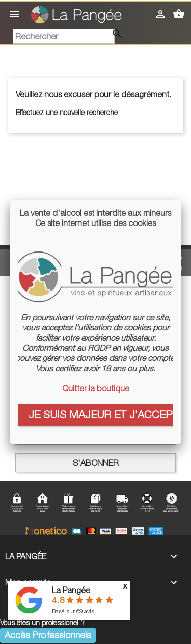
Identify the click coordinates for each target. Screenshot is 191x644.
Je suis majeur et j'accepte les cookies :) (101, 414)
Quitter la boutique (96, 388)
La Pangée (71, 590)
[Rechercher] (64, 36)
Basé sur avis (73, 611)
